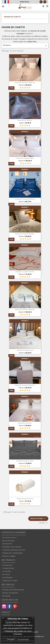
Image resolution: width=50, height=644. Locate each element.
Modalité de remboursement (13, 590)
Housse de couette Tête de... (25, 234)
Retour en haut (38, 519)
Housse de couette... (25, 423)
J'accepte (11, 640)
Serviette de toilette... (25, 120)
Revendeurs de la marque (12, 547)
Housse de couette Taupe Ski (25, 83)
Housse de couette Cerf (25, 350)
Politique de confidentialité (12, 553)
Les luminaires (7, 578)
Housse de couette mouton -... (25, 385)
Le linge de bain (8, 568)
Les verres (6, 575)
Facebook (9, 606)
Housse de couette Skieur (25, 158)
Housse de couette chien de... (25, 310)
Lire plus (44, 523)
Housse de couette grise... (25, 461)
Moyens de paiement (10, 593)
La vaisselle (6, 571)
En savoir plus (23, 640)
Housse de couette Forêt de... (25, 199)
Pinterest (15, 606)
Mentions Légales (9, 556)
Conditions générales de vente (14, 550)
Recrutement (7, 544)
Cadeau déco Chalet (10, 581)
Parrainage (6, 596)
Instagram (4, 606)
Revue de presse (8, 541)
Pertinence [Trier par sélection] (25, 45)
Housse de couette (12, 17)
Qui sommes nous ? (10, 538)
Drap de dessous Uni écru (25, 499)
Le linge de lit (7, 565)
